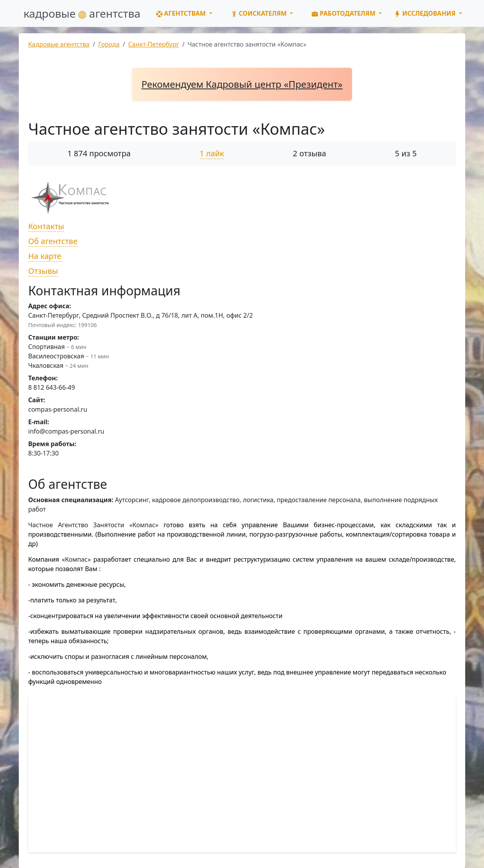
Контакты (46, 226)
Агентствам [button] (182, 13)
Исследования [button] (426, 13)
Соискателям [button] (260, 13)
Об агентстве (53, 241)
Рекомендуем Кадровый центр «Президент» (242, 84)
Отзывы (43, 271)
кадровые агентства (82, 13)
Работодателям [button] (344, 13)
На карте (45, 256)
